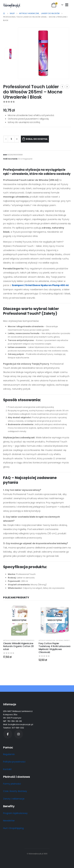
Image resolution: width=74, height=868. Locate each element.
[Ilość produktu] (11, 139)
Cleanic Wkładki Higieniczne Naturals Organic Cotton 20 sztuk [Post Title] (18, 646)
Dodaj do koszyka (37, 139)
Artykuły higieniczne (12, 640)
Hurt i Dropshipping (13, 828)
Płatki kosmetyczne (28, 640)
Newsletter (9, 821)
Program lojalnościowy (15, 813)
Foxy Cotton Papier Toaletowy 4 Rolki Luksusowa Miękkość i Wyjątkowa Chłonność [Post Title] (54, 648)
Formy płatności (12, 784)
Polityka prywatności (14, 762)
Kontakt (7, 769)
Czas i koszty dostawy (15, 791)
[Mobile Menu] (67, 5)
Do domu (60, 640)
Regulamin (9, 754)
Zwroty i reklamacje (14, 799)
